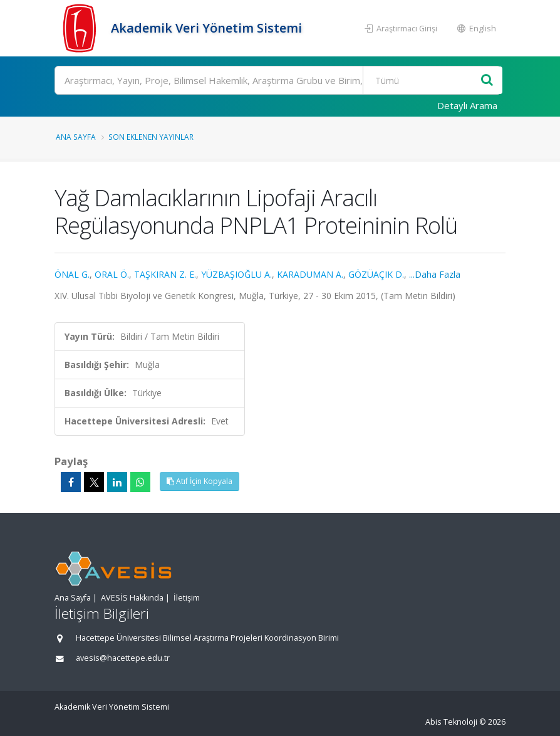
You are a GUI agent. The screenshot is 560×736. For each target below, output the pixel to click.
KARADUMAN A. (310, 274)
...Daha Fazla (435, 274)
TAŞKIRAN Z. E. (165, 274)
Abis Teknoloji (451, 722)
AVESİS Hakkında (132, 598)
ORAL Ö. (112, 274)
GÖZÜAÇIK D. (376, 274)
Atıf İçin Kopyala (200, 481)
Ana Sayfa (76, 137)
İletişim (187, 598)
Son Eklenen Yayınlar (151, 137)
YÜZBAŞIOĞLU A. (236, 274)
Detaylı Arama (467, 105)
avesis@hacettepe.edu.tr (123, 658)
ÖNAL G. (72, 274)
